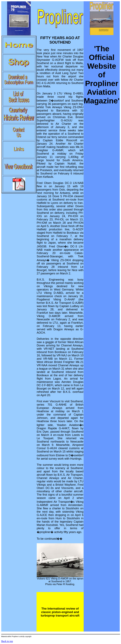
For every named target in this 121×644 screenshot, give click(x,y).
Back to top (7, 641)
